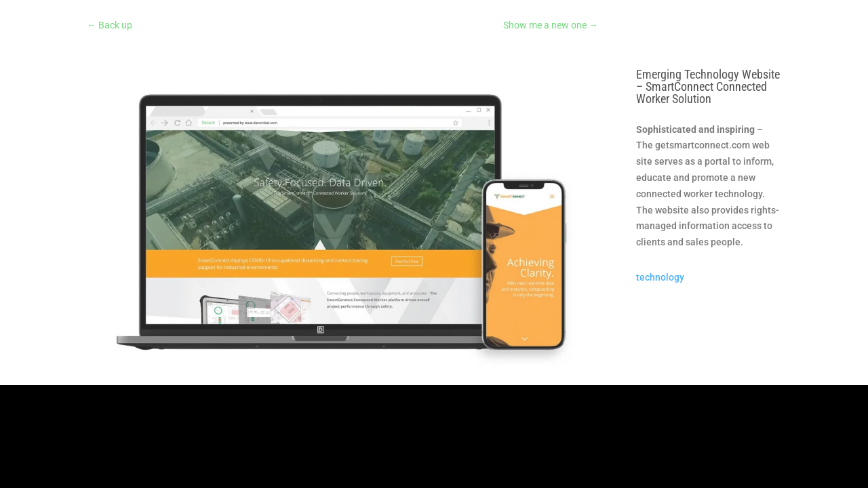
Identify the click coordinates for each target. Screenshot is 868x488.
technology (660, 277)
